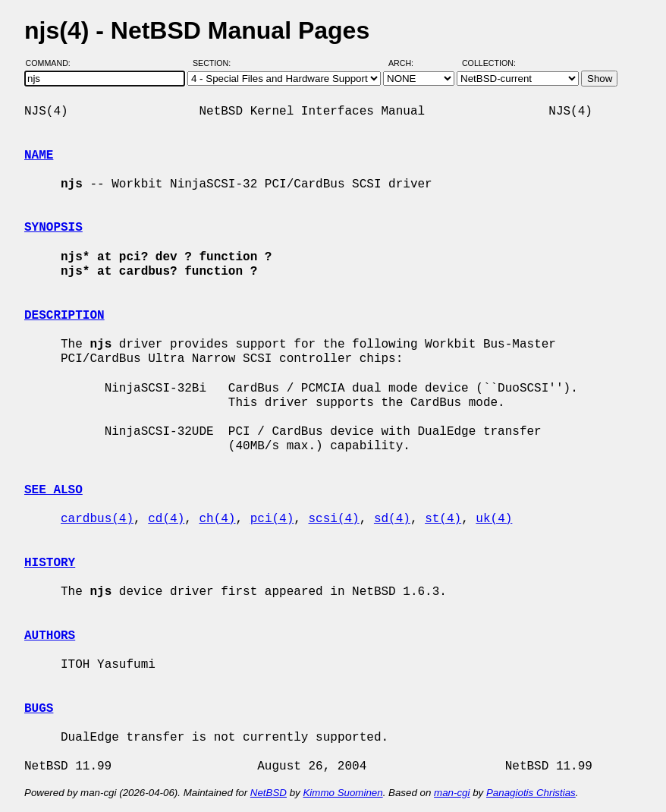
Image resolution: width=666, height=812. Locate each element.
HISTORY (50, 563)
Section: (215, 63)
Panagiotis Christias (531, 793)
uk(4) (494, 519)
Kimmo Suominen (342, 793)
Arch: (408, 63)
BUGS (39, 709)
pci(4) (272, 519)
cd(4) (166, 519)
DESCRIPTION (64, 316)
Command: (53, 63)
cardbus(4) (97, 519)
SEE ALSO (53, 490)
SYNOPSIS (53, 228)
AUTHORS (50, 636)
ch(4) (217, 519)
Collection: (489, 63)
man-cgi (452, 793)
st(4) (443, 519)
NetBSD (269, 793)
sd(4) (392, 519)
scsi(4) (333, 519)
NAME (39, 156)
